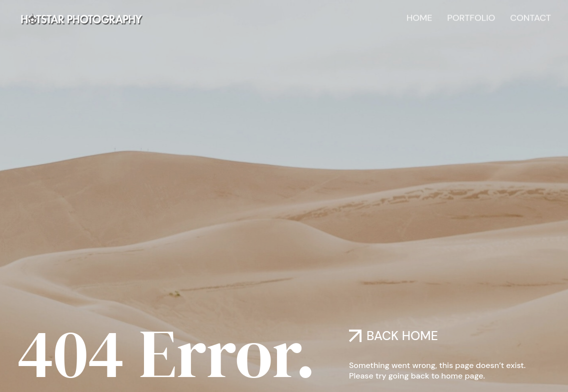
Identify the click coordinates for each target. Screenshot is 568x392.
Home (419, 17)
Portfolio (471, 17)
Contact (530, 17)
